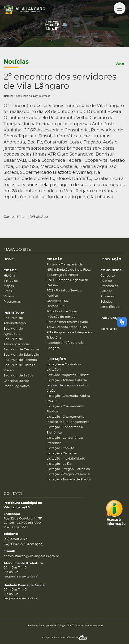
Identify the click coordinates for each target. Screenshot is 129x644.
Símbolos (11, 281)
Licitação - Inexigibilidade (66, 459)
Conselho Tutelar (16, 381)
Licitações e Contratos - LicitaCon (64, 367)
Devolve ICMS (57, 306)
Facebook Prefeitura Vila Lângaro (65, 346)
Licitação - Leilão (59, 464)
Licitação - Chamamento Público (65, 409)
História (9, 276)
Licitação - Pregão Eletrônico (68, 469)
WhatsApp (39, 217)
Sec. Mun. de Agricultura (13, 331)
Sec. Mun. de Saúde (19, 376)
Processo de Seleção (110, 289)
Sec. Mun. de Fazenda (20, 360)
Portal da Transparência (65, 265)
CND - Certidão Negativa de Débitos (68, 283)
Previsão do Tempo (61, 317)
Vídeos (9, 297)
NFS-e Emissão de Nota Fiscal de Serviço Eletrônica (69, 272)
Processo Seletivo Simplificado (110, 302)
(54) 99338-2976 (15, 539)
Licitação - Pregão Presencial (68, 474)
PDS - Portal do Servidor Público (65, 293)
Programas (12, 302)
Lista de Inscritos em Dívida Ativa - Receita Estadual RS (67, 325)
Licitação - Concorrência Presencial (65, 441)
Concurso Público (108, 278)
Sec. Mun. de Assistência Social (17, 342)
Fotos (8, 291)
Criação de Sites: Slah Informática (64, 637)
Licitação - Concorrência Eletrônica (65, 430)
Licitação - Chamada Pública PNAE (68, 399)
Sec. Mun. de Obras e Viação (19, 368)
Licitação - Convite (60, 448)
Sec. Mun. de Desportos (21, 350)
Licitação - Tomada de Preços (69, 480)
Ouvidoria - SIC (58, 301)
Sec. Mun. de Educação (21, 355)
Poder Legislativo (17, 386)
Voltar (120, 64)
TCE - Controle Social (62, 311)
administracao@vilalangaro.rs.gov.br (31, 556)
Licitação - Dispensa (62, 454)
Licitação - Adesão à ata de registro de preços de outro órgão (67, 386)
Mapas (9, 286)
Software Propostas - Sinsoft (68, 375)
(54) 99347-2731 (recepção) (23, 544)
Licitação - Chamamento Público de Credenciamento (68, 419)
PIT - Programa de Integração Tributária (69, 335)
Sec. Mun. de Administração (15, 321)
